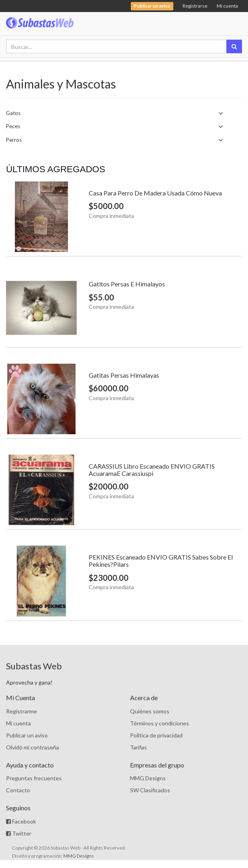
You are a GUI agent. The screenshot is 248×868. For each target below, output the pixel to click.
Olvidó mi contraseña (33, 747)
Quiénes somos (150, 711)
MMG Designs (148, 778)
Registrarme (21, 711)
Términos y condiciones (160, 723)
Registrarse (195, 6)
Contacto (18, 790)
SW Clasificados (150, 790)
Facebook (21, 821)
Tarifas (138, 747)
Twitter (19, 833)
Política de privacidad (156, 735)
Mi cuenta (227, 6)
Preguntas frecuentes (34, 778)
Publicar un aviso (27, 735)
